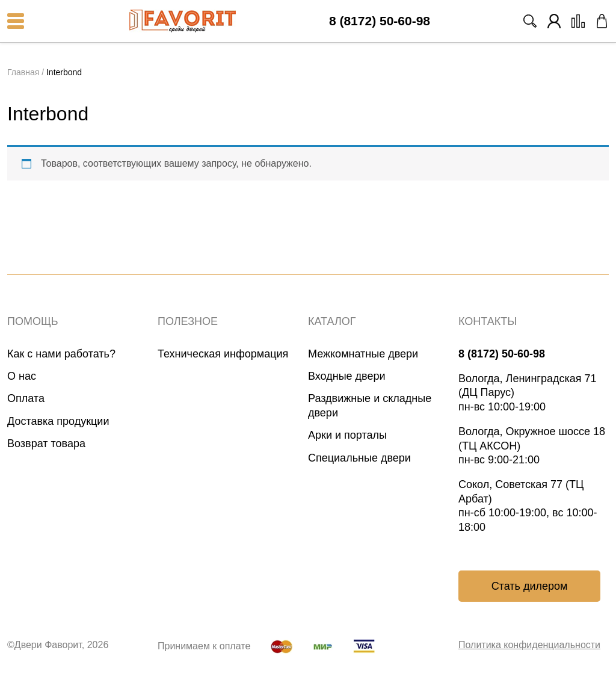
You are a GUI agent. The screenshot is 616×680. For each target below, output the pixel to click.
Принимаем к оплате (204, 646)
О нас (22, 376)
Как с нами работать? (61, 354)
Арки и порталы (347, 435)
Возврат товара (46, 444)
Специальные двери (359, 458)
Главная (23, 72)
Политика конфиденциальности (529, 645)
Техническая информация (223, 354)
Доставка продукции (58, 421)
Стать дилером (530, 586)
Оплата (26, 398)
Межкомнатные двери (363, 354)
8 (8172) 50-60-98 (380, 21)
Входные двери (347, 376)
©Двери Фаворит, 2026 (58, 645)
